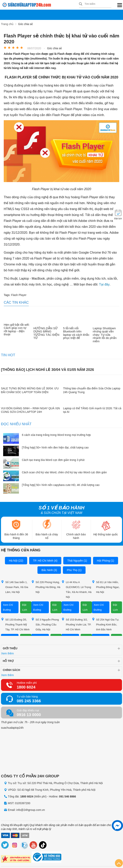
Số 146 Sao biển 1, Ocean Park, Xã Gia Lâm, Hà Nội (15, 587)
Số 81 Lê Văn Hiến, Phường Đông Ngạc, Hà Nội (106, 587)
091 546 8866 (68, 796)
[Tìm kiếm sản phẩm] (95, 4)
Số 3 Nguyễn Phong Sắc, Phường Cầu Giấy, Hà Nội (45, 624)
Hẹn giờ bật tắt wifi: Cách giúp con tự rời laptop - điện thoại (17, 329)
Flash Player (19, 295)
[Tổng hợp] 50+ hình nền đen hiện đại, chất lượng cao (55, 447)
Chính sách (11, 670)
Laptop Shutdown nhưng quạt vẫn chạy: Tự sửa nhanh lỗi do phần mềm (105, 335)
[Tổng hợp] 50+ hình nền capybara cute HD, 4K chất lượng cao (61, 485)
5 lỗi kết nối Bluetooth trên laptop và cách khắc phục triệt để (76, 333)
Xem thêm (7, 653)
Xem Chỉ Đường (8, 607)
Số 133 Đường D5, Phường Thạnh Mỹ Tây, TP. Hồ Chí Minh (15, 624)
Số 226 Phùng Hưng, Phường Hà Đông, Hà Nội (46, 587)
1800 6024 (26, 687)
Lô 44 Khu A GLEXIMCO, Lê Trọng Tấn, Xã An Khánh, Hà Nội (76, 589)
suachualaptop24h (12, 728)
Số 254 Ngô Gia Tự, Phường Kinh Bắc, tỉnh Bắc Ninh (105, 624)
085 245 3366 (29, 701)
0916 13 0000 (29, 715)
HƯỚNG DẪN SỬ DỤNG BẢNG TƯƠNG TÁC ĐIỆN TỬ (47, 333)
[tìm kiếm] (81, 4)
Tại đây (104, 284)
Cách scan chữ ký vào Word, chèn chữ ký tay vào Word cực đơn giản (64, 472)
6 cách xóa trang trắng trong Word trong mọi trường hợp (56, 435)
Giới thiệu (10, 648)
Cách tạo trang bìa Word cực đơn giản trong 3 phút (53, 460)
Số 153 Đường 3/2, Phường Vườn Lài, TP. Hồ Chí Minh (76, 624)
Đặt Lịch (25, 607)
